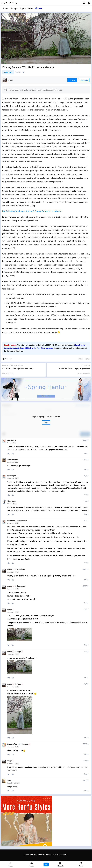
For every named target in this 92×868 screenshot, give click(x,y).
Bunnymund (12, 501)
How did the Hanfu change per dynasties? (74, 369)
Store (39, 8)
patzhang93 (12, 440)
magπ (9, 569)
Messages (84, 80)
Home (6, 8)
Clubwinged (12, 476)
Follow (72, 80)
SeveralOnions (13, 459)
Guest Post (8, 72)
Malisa (10, 780)
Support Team (13, 744)
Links (31, 8)
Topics (23, 8)
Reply (86, 453)
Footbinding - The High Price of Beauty (18, 369)
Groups (14, 8)
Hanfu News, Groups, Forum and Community (52, 854)
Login (46, 423)
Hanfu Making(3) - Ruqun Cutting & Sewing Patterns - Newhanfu (32, 211)
